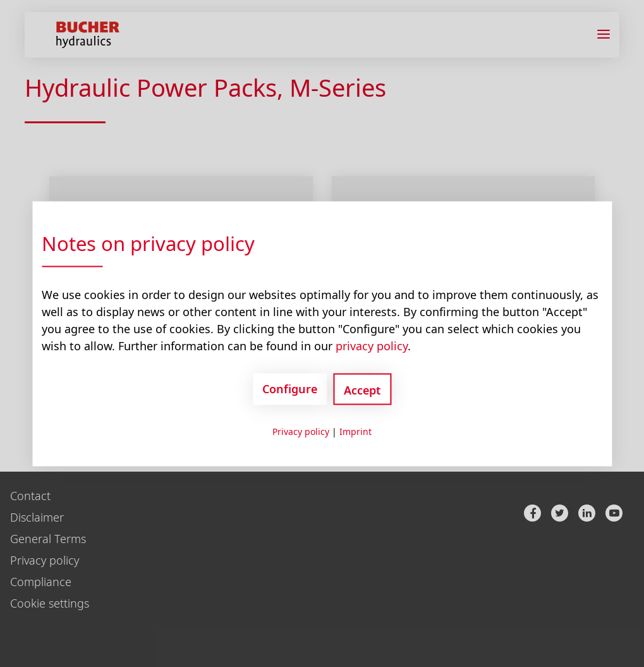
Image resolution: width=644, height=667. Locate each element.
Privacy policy (301, 431)
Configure (290, 389)
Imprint (355, 431)
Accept (362, 389)
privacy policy (372, 345)
